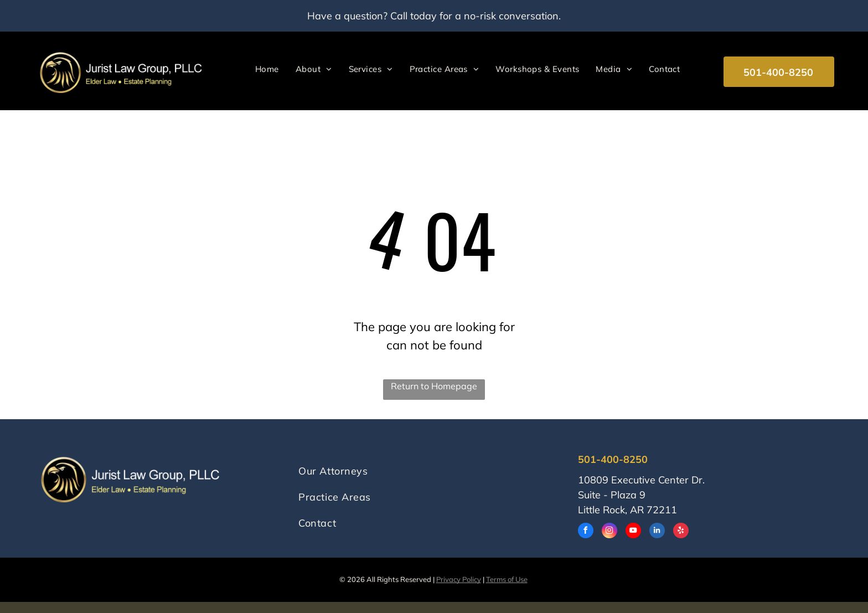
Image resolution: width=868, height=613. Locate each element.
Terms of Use (507, 579)
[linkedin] (657, 532)
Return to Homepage (434, 386)
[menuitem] (267, 69)
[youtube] (633, 532)
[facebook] (586, 532)
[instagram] (609, 532)
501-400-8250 (613, 459)
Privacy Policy (459, 579)
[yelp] (681, 532)
